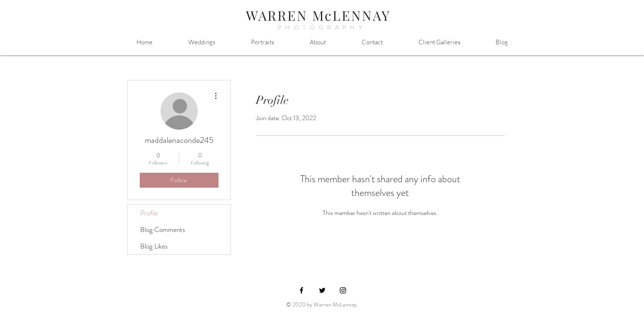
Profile (149, 213)
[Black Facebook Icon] (301, 290)
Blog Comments (163, 229)
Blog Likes (154, 246)
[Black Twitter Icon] (322, 290)
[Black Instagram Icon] (343, 290)
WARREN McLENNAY (318, 15)
